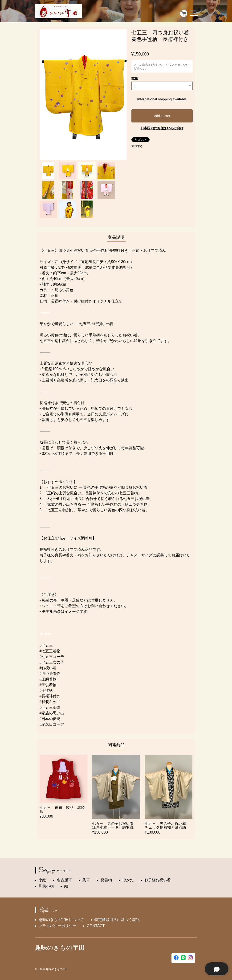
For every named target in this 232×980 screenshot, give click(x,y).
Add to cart (162, 116)
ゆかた (128, 880)
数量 (135, 78)
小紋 (42, 880)
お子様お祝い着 (158, 880)
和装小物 (46, 886)
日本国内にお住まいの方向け (162, 128)
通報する (137, 146)
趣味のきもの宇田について (61, 920)
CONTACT (96, 926)
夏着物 (106, 880)
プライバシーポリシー (57, 926)
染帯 (86, 880)
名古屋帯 (64, 880)
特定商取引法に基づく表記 (117, 920)
